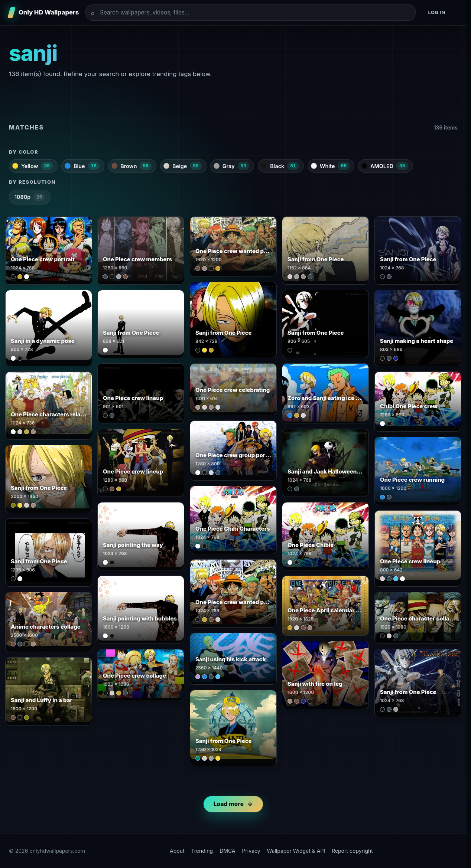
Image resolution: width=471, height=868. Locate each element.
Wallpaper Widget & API (296, 851)
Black (280, 166)
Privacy (251, 851)
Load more (229, 804)
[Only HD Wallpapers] (44, 13)
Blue (82, 166)
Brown (131, 166)
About (177, 851)
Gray (231, 166)
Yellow (33, 166)
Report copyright (352, 851)
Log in (437, 12)
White (330, 166)
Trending (202, 851)
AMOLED (385, 166)
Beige (183, 166)
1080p (30, 197)
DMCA (227, 851)
